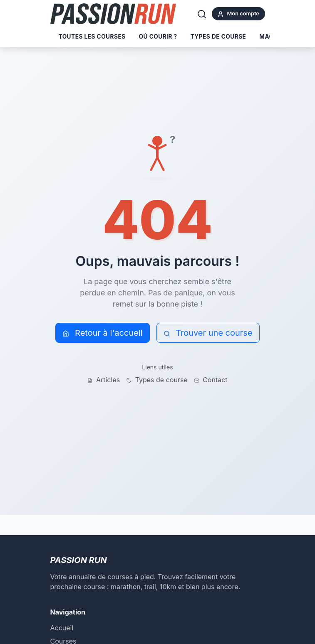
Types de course (218, 37)
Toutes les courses (92, 37)
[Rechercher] (202, 14)
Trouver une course (208, 333)
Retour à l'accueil (102, 333)
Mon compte (238, 14)
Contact (211, 380)
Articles (104, 380)
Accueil (62, 628)
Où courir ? (158, 37)
